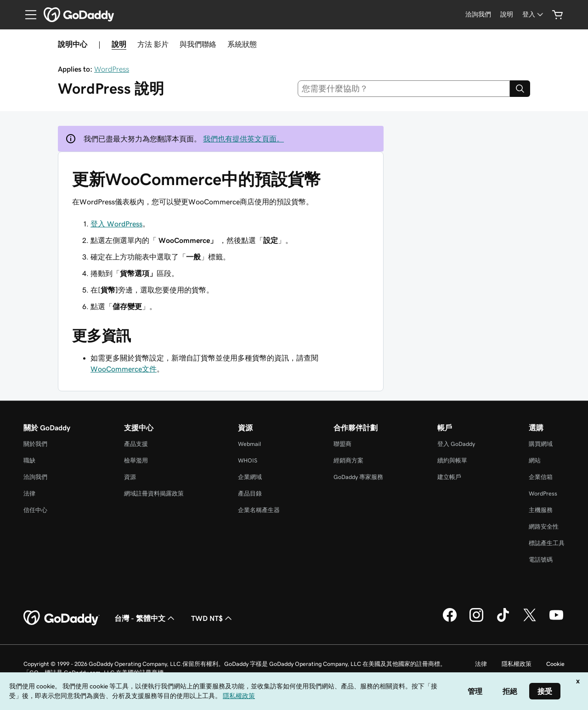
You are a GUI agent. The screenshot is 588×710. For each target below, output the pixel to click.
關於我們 (35, 444)
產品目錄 (250, 493)
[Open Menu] (27, 15)
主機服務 (541, 510)
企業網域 (250, 477)
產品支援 (136, 444)
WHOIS (248, 460)
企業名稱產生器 (259, 510)
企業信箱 (541, 477)
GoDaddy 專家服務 (358, 477)
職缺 (29, 460)
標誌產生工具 (547, 543)
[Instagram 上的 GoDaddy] (476, 620)
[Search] (520, 89)
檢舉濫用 (136, 460)
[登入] (534, 14)
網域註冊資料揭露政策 (154, 493)
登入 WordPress (116, 224)
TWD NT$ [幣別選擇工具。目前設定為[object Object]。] (212, 618)
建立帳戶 (449, 477)
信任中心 (35, 510)
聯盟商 (342, 444)
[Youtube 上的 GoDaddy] (556, 620)
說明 (119, 44)
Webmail (249, 444)
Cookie (555, 664)
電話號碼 (541, 560)
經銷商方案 (348, 460)
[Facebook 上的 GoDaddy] (450, 620)
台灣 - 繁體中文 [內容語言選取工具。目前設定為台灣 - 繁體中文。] (145, 618)
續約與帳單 (452, 460)
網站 (535, 460)
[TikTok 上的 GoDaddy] (503, 620)
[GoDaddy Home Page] (62, 618)
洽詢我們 (35, 477)
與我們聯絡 (198, 44)
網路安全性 (544, 527)
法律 (29, 493)
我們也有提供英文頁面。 (243, 139)
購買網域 (541, 444)
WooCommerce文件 (124, 369)
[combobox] (404, 89)
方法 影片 (153, 44)
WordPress (112, 69)
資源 (130, 477)
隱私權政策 (517, 664)
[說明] (507, 14)
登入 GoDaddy (456, 444)
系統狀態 (242, 44)
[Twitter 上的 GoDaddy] (530, 620)
